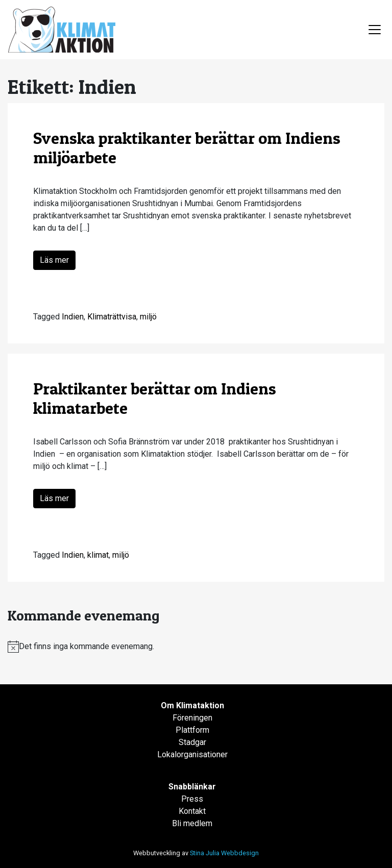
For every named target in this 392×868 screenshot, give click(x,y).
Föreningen (192, 718)
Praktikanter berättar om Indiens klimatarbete (155, 398)
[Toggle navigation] (375, 30)
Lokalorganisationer (192, 754)
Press (192, 799)
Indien (73, 317)
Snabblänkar (192, 787)
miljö (148, 317)
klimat (98, 555)
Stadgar (192, 742)
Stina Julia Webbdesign (224, 853)
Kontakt (192, 811)
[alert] (196, 647)
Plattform (192, 730)
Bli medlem (192, 823)
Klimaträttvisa (112, 317)
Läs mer (54, 260)
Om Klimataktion (192, 705)
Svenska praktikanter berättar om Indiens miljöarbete (187, 148)
